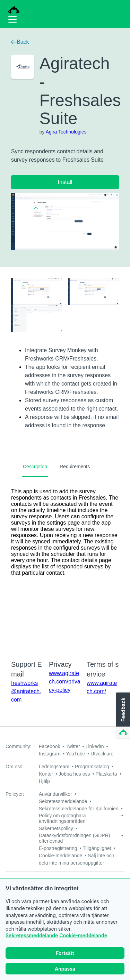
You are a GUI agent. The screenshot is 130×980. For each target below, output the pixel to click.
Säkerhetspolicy (56, 828)
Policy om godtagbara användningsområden (62, 818)
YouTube (75, 754)
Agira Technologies (66, 132)
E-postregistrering (58, 848)
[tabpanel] (65, 564)
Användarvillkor (55, 794)
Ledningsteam (54, 767)
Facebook (49, 746)
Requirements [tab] (75, 467)
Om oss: (15, 767)
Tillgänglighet (97, 848)
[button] (122, 715)
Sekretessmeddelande (32, 935)
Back (20, 42)
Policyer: (15, 794)
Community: (19, 746)
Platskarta (106, 774)
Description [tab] (35, 467)
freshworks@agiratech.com (26, 691)
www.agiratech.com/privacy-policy (65, 682)
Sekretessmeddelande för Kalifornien (79, 809)
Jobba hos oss (74, 774)
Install (65, 182)
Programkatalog (92, 767)
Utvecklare (102, 754)
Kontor (46, 774)
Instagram (50, 754)
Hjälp (44, 781)
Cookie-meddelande (83, 935)
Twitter (73, 746)
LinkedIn (95, 746)
